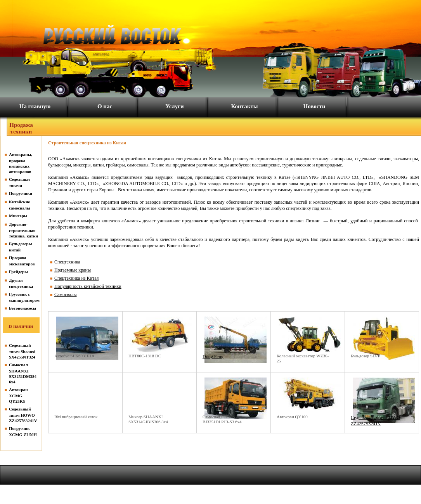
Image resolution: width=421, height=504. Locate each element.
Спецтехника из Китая (76, 278)
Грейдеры (18, 272)
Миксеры (18, 216)
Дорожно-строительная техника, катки (23, 230)
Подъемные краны (73, 270)
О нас (105, 106)
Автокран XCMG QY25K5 (18, 395)
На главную (35, 106)
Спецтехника (67, 262)
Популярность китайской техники (88, 286)
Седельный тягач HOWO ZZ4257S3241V (23, 415)
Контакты (244, 106)
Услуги (174, 106)
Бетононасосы (23, 308)
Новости (314, 106)
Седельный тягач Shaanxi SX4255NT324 (22, 351)
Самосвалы (66, 294)
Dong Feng (213, 357)
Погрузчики (21, 193)
